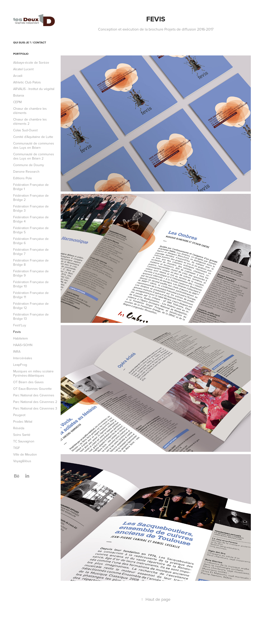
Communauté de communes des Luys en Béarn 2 (34, 156)
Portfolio (21, 54)
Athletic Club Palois (27, 82)
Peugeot (19, 415)
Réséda (19, 428)
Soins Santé (22, 435)
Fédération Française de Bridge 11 (31, 295)
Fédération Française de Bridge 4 (31, 219)
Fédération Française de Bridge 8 (31, 262)
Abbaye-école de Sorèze (31, 62)
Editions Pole (23, 178)
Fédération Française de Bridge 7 (31, 252)
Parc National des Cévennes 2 (35, 402)
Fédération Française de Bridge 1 (31, 187)
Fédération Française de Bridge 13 (31, 316)
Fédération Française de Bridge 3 (31, 208)
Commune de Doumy (29, 165)
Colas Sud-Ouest (25, 130)
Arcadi (18, 76)
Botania (19, 95)
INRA (17, 351)
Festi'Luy (20, 325)
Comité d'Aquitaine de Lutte (33, 137)
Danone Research (26, 172)
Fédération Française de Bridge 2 (31, 198)
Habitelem (20, 338)
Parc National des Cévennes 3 (35, 408)
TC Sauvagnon (24, 441)
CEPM (17, 102)
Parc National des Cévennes (34, 395)
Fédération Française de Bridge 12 (31, 306)
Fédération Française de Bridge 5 (31, 230)
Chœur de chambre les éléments (30, 111)
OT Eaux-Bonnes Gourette (32, 389)
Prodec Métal (23, 422)
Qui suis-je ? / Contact (30, 42)
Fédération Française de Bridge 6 (31, 241)
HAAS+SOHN (23, 345)
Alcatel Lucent (23, 69)
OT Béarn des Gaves (28, 382)
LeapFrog (20, 365)
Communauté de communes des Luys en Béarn (34, 145)
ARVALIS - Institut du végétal (34, 89)
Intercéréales (23, 358)
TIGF (17, 448)
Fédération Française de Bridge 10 (31, 284)
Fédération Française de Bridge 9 (31, 273)
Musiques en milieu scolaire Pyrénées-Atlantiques (33, 373)
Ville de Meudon (25, 454)
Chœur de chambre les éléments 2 (30, 121)
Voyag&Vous (22, 461)
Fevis (17, 332)
